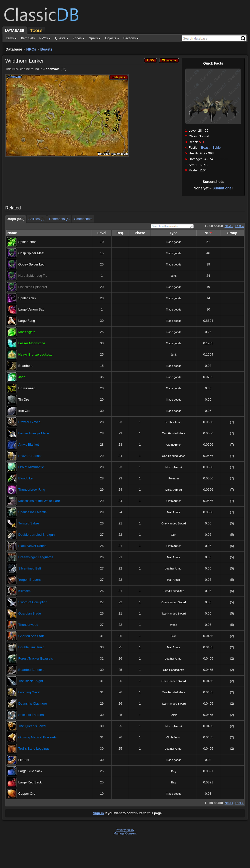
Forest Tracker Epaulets (36, 658)
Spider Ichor (27, 242)
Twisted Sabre (29, 523)
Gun (174, 535)
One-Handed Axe (174, 670)
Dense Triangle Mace (34, 433)
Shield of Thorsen (31, 715)
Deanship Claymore (33, 703)
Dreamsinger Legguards (36, 557)
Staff (174, 636)
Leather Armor (174, 422)
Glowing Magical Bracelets (37, 737)
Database (14, 49)
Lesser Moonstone (32, 343)
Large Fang (27, 321)
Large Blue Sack (30, 771)
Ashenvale (51, 69)
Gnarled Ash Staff (31, 636)
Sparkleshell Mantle (32, 512)
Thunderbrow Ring (32, 490)
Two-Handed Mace (174, 433)
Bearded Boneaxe (31, 670)
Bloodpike (25, 478)
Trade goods (173, 242)
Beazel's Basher (30, 456)
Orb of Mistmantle (31, 467)
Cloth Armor (174, 445)
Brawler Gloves (29, 422)
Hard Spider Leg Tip (33, 276)
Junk (173, 276)
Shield (174, 715)
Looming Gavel (29, 692)
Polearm (173, 478)
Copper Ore (27, 794)
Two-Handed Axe (174, 591)
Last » (239, 226)
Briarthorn (25, 366)
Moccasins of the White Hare (39, 501)
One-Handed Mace (173, 456)
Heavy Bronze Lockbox (35, 354)
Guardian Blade (30, 613)
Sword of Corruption (33, 602)
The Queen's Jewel (32, 726)
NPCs (31, 49)
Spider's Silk (27, 298)
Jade (22, 377)
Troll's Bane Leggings (34, 749)
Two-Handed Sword (174, 614)
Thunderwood (28, 625)
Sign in (98, 813)
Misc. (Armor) (174, 467)
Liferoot (24, 760)
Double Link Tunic (31, 647)
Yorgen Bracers (29, 580)
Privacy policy (125, 830)
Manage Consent (125, 833)
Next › (229, 226)
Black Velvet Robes (32, 546)
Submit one (222, 188)
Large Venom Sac (31, 309)
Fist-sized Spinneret (33, 287)
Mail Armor (174, 512)
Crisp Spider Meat (31, 253)
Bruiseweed (27, 388)
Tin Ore (24, 399)
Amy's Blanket (29, 445)
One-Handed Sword (173, 523)
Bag (174, 771)
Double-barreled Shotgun (36, 535)
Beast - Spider (211, 148)
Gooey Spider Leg (31, 264)
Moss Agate (27, 332)
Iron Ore (24, 411)
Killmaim (24, 591)
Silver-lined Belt (30, 568)
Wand (174, 625)
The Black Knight (31, 681)
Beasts (46, 49)
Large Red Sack (30, 782)
